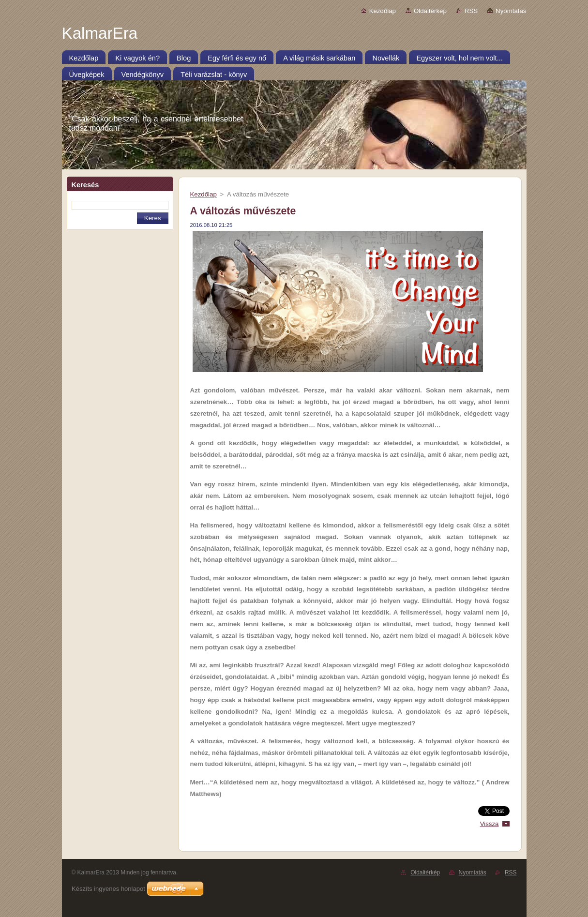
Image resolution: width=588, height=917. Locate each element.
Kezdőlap (383, 11)
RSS (471, 11)
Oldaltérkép (430, 11)
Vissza (490, 824)
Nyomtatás (511, 11)
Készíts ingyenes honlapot (108, 889)
